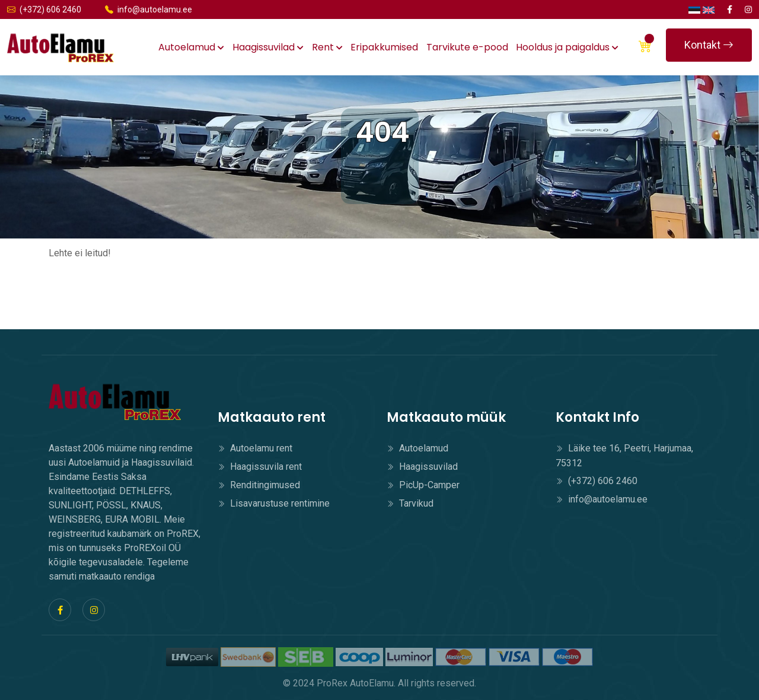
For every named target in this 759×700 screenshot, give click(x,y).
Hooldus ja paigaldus (567, 47)
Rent (327, 47)
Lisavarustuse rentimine (274, 503)
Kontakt (709, 45)
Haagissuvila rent (260, 467)
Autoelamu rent (255, 448)
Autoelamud (191, 47)
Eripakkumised (384, 47)
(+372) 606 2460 (44, 9)
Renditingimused (259, 485)
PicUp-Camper (423, 485)
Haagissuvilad (268, 47)
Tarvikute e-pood (467, 47)
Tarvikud (410, 503)
